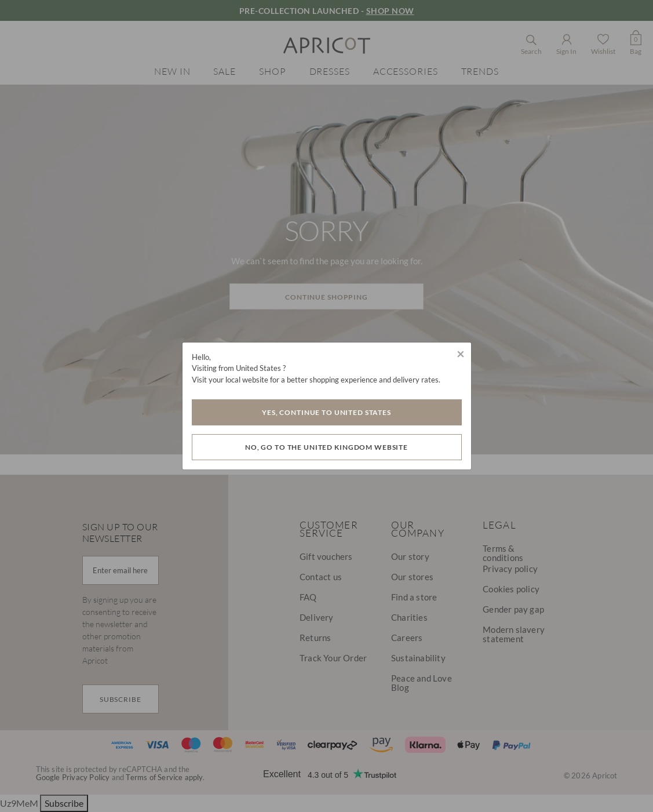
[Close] (461, 354)
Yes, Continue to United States (326, 412)
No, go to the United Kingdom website (326, 447)
